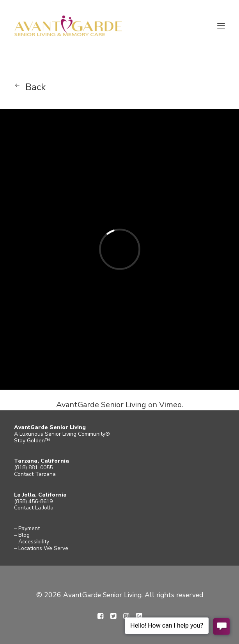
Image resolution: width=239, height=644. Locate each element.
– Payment (27, 528)
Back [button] (35, 87)
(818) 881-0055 (33, 467)
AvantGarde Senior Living (101, 405)
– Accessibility (32, 542)
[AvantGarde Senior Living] (68, 26)
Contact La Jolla (34, 508)
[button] (221, 26)
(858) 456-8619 (33, 501)
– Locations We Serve (41, 548)
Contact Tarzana (35, 474)
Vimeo (170, 405)
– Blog (22, 535)
